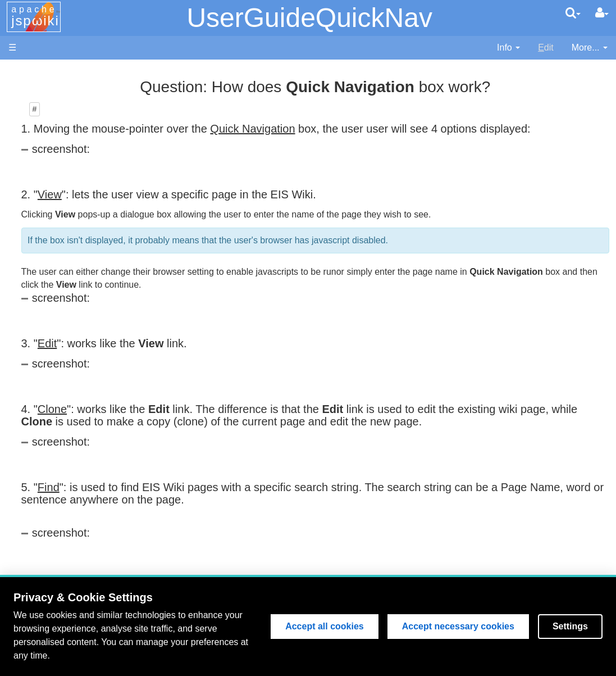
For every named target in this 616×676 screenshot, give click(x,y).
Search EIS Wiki (74, 340)
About (53, 550)
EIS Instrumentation (81, 225)
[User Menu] (602, 13)
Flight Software (72, 186)
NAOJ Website (71, 97)
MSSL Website (71, 85)
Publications (66, 263)
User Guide (64, 423)
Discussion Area (74, 250)
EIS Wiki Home (72, 148)
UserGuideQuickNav (309, 18)
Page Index (64, 365)
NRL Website (68, 110)
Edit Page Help (72, 435)
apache (35, 16)
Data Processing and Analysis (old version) (76, 289)
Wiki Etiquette (69, 525)
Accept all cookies (325, 626)
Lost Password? (74, 404)
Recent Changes (75, 352)
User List (59, 378)
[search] (573, 13)
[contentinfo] (508, 48)
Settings (570, 626)
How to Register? (76, 391)
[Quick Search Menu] (573, 13)
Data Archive (67, 237)
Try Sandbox (67, 537)
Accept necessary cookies (458, 626)
